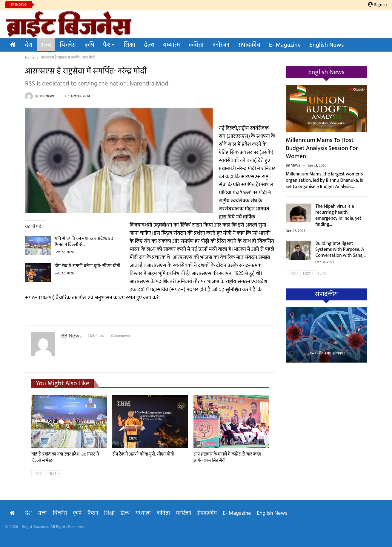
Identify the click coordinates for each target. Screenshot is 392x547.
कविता (196, 45)
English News (326, 45)
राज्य (46, 45)
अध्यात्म (171, 45)
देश (29, 45)
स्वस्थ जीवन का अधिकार (326, 353)
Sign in (378, 5)
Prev (38, 474)
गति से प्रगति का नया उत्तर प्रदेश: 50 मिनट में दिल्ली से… (84, 242)
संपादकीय (249, 45)
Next (54, 474)
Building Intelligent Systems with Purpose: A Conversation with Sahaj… (341, 249)
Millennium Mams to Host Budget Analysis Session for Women (322, 148)
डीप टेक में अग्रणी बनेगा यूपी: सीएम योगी (87, 266)
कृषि (89, 45)
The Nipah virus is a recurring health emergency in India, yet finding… (338, 215)
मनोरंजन (221, 45)
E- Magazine (285, 45)
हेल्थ (149, 45)
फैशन (109, 45)
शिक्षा (130, 45)
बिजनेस (68, 45)
